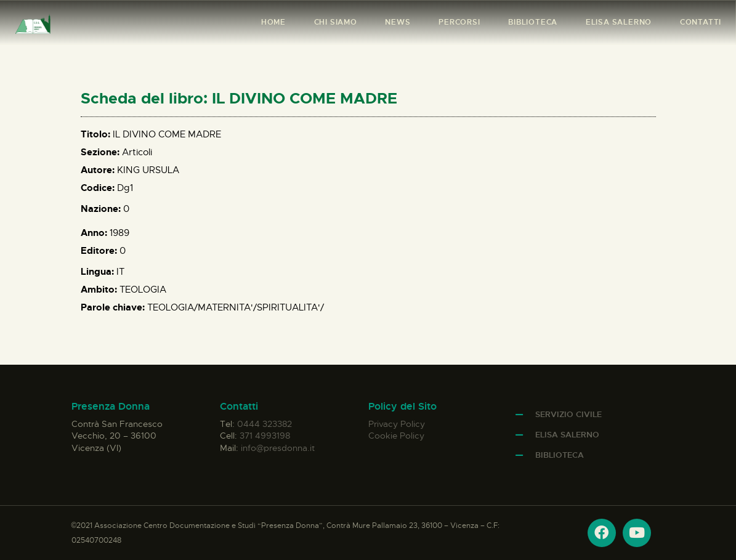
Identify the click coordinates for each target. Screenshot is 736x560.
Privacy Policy (397, 424)
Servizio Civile (568, 414)
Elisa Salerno (567, 435)
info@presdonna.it (278, 448)
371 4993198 (265, 436)
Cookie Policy (396, 436)
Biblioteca (560, 455)
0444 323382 (265, 424)
